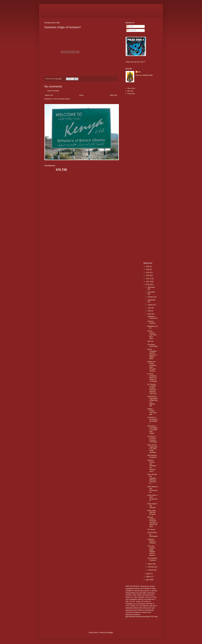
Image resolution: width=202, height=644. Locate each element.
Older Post (113, 95)
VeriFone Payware (151, 322)
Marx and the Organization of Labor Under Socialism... (152, 449)
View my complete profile (144, 75)
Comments (132, 30)
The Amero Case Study (152, 345)
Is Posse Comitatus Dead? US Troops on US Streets (152, 378)
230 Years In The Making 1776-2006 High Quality (152, 430)
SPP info (150, 341)
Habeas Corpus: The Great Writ (152, 412)
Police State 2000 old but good (151, 512)
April (150, 314)
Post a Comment (53, 91)
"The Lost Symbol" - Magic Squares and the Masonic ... (152, 551)
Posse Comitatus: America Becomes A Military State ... (152, 354)
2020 (148, 267)
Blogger (110, 633)
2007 (148, 580)
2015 (148, 269)
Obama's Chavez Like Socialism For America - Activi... (152, 466)
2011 (148, 282)
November (151, 292)
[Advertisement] (133, 137)
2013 (148, 276)
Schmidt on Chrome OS (152, 317)
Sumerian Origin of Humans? (152, 541)
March (150, 564)
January (151, 570)
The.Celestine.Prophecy (152, 559)
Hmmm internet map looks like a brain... (152, 335)
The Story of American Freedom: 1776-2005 (152, 439)
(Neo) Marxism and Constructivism (152, 489)
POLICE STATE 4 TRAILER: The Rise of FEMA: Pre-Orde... (152, 522)
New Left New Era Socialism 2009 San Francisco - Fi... (152, 479)
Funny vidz (131, 94)
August (150, 305)
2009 (148, 574)
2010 (148, 285)
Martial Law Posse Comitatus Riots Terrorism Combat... (152, 366)
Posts (130, 26)
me (139, 72)
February (151, 567)
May (149, 311)
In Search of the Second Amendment (152, 420)
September (152, 300)
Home (81, 95)
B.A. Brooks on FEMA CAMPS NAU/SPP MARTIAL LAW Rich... (152, 389)
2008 (148, 577)
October (151, 297)
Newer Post (49, 95)
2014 (148, 273)
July (149, 308)
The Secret (151, 530)
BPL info (130, 91)
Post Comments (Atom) (62, 99)
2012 (148, 279)
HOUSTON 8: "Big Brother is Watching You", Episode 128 (152, 401)
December (151, 287)
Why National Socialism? (152, 456)
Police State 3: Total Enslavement (152, 498)
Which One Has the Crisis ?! (136, 62)
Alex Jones (131, 88)
